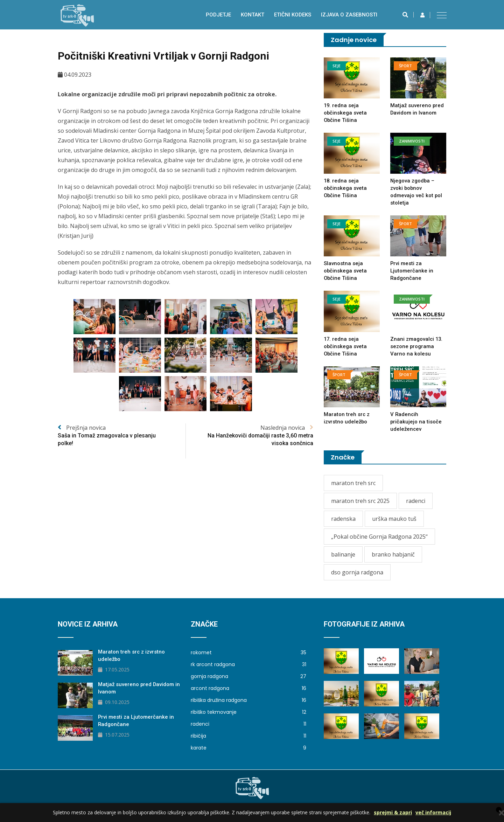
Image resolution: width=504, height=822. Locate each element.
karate (248, 748)
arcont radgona (248, 688)
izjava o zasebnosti (349, 15)
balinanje (343, 554)
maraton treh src (353, 483)
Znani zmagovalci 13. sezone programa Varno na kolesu (417, 346)
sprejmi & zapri (393, 812)
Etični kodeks (293, 15)
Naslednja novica (249, 436)
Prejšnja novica (122, 436)
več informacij (433, 812)
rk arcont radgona (248, 664)
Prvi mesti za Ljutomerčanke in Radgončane (412, 271)
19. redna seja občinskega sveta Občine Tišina (345, 113)
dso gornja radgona (357, 572)
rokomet (248, 652)
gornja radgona (248, 676)
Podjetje (218, 15)
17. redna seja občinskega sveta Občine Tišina (345, 346)
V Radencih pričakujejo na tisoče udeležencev (416, 422)
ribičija (248, 736)
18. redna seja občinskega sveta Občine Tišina (345, 188)
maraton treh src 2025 (360, 501)
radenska (343, 519)
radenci (416, 501)
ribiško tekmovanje (248, 712)
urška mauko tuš (394, 519)
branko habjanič (393, 554)
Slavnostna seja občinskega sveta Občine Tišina (345, 271)
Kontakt (253, 15)
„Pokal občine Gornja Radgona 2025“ (379, 537)
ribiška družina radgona (248, 700)
